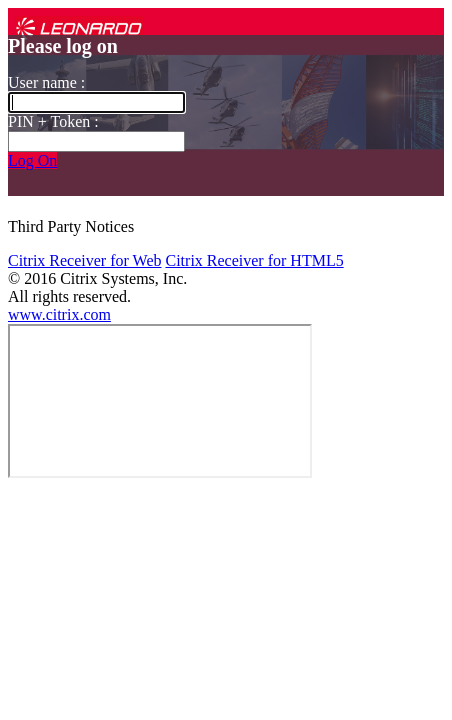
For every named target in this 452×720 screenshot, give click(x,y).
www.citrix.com (59, 314)
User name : (46, 82)
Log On (32, 160)
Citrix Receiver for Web (84, 260)
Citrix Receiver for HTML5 (254, 260)
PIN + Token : (53, 121)
